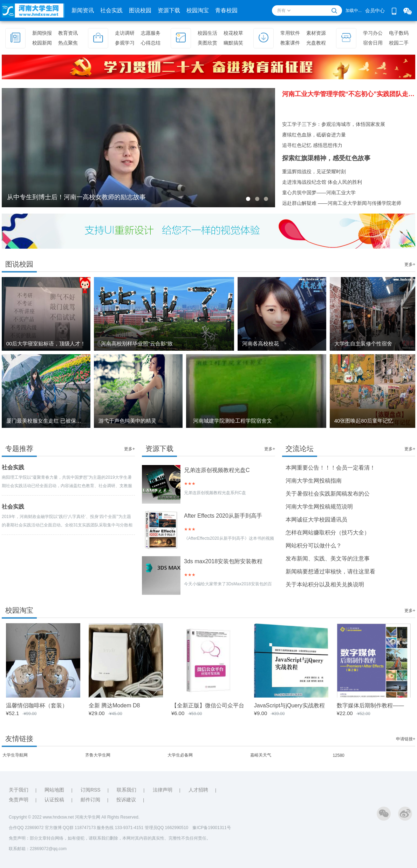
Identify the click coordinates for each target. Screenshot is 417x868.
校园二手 (399, 43)
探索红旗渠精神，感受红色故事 (326, 158)
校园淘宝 (198, 10)
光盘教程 (316, 43)
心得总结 (151, 43)
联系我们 (127, 790)
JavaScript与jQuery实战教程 (289, 705)
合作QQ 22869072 (27, 828)
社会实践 (111, 10)
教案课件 (290, 43)
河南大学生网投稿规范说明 (319, 507)
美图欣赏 (207, 43)
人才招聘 (198, 790)
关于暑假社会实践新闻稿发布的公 (328, 494)
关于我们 (19, 790)
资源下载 (169, 10)
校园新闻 (42, 43)
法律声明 (163, 790)
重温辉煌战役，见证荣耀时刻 (314, 171)
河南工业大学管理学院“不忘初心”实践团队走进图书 (349, 94)
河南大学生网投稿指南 (314, 481)
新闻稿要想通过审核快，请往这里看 (330, 571)
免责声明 (19, 800)
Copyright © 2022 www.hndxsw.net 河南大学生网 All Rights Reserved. (74, 817)
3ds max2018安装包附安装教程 (223, 561)
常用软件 (290, 33)
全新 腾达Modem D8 (114, 705)
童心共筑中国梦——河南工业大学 (319, 193)
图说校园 (140, 10)
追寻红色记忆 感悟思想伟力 (312, 145)
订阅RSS (91, 790)
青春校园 (226, 10)
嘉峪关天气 (261, 755)
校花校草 (233, 33)
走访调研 (125, 33)
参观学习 (125, 43)
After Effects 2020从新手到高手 (223, 516)
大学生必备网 (180, 755)
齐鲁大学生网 (98, 755)
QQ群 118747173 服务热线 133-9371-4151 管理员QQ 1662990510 (128, 828)
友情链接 (19, 739)
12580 (338, 755)
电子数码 (399, 33)
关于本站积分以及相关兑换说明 (325, 584)
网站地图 (54, 790)
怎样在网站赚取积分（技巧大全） (328, 533)
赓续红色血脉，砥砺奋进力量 (314, 135)
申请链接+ (406, 739)
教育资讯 (68, 33)
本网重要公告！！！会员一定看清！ (330, 468)
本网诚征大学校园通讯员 (316, 520)
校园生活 (207, 33)
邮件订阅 (90, 800)
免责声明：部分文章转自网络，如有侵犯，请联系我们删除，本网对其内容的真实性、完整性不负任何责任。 (110, 838)
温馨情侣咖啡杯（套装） (37, 705)
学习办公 (373, 33)
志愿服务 (151, 33)
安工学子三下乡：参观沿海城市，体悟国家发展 (334, 124)
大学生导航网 (15, 755)
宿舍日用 (373, 43)
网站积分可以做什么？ (314, 546)
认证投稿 (54, 800)
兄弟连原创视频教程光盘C (217, 470)
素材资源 (316, 33)
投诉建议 (126, 800)
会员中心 (375, 11)
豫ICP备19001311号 (211, 828)
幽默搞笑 (233, 43)
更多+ (410, 264)
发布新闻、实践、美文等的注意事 (328, 559)
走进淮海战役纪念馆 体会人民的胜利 (322, 182)
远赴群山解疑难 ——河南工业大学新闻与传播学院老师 (342, 203)
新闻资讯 (83, 10)
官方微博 (53, 828)
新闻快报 (42, 33)
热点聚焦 (68, 43)
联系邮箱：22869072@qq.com (38, 849)
